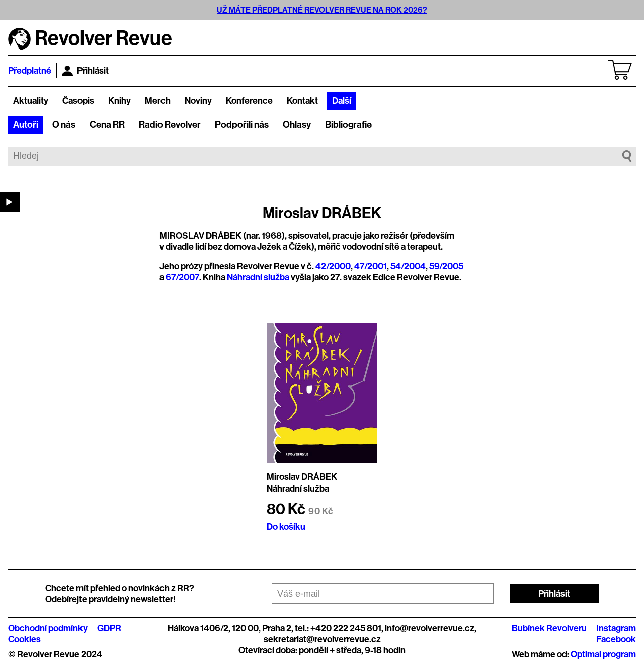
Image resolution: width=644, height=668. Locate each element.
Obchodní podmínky (48, 628)
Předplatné (30, 71)
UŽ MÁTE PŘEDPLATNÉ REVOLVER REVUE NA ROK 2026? (322, 10)
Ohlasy (297, 125)
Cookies (24, 639)
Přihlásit (85, 71)
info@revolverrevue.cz (430, 628)
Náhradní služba (258, 277)
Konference (249, 101)
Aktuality (31, 101)
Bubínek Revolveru (549, 628)
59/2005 (446, 266)
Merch (158, 101)
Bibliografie (348, 125)
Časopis (78, 101)
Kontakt (302, 101)
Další (342, 101)
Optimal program (603, 654)
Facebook (616, 639)
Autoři (26, 125)
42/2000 (333, 266)
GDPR (109, 628)
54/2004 (408, 266)
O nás (64, 125)
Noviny (198, 101)
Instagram (616, 628)
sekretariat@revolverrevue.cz (322, 639)
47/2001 (371, 266)
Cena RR (107, 125)
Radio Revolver (170, 125)
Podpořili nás (242, 125)
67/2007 (182, 277)
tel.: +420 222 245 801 (338, 628)
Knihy (119, 101)
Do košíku (286, 527)
